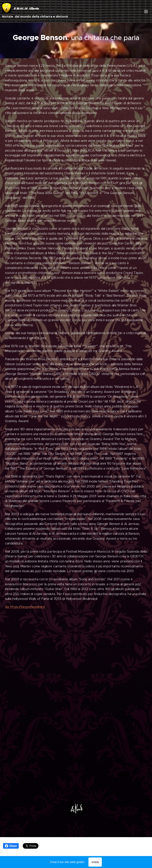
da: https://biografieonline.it (25, 607)
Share (11, 846)
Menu (146, 12)
